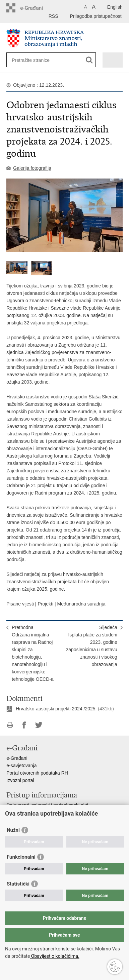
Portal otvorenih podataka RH (37, 773)
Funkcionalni (21, 857)
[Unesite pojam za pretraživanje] (36, 60)
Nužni (13, 830)
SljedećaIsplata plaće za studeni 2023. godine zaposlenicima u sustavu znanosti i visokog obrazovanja (92, 646)
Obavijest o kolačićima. (54, 956)
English (115, 7)
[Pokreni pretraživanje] (89, 60)
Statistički (18, 884)
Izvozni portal (20, 780)
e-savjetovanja (21, 766)
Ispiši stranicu (10, 725)
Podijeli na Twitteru (39, 725)
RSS (53, 16)
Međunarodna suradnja (81, 604)
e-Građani (17, 758)
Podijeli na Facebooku (24, 725)
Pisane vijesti (20, 604)
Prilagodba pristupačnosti (96, 16)
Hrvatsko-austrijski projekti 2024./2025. (56, 709)
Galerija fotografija (32, 168)
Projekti (45, 604)
